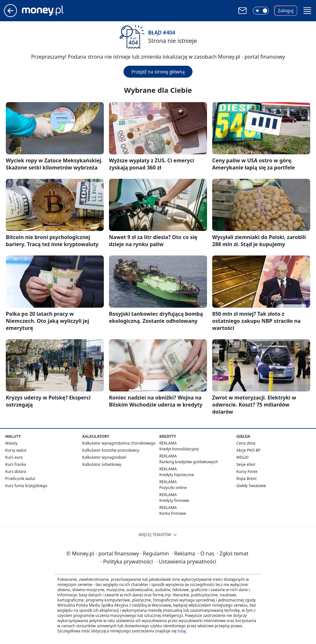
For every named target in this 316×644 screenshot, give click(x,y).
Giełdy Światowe (251, 486)
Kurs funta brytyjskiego (26, 486)
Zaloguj (286, 10)
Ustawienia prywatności (186, 562)
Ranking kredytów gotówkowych (189, 462)
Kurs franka (16, 464)
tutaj (182, 631)
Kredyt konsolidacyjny (179, 449)
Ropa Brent (247, 479)
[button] (307, 11)
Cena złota (246, 443)
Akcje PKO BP (248, 450)
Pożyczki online (173, 488)
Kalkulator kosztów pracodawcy (111, 450)
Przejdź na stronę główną (158, 72)
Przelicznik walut (20, 479)
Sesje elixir (246, 464)
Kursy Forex (247, 471)
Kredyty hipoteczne (177, 475)
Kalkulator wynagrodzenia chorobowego (119, 443)
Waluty (11, 443)
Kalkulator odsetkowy (102, 464)
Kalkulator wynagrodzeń (104, 457)
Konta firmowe (173, 513)
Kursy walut (16, 450)
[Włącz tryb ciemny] (261, 11)
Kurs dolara (16, 471)
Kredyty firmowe (174, 500)
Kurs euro (14, 457)
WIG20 (242, 457)
